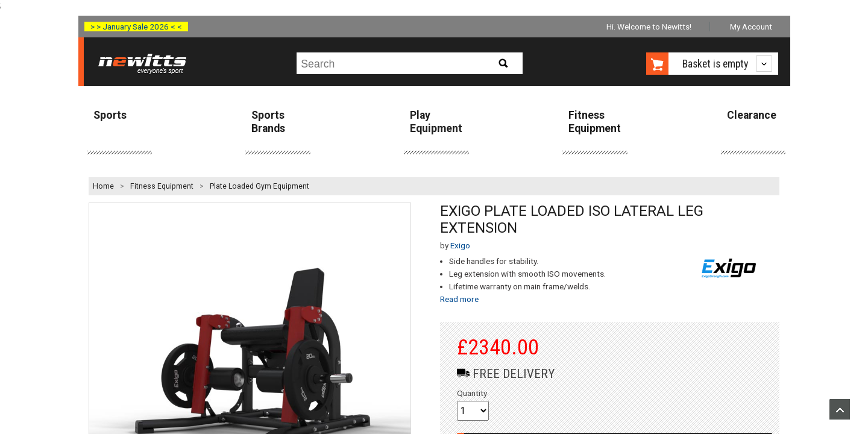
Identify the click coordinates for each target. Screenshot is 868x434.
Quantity (472, 393)
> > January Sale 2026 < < (136, 27)
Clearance (752, 115)
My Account (751, 27)
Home (103, 186)
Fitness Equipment (595, 121)
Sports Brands (268, 121)
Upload (840, 409)
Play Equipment (436, 121)
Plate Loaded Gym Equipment (259, 186)
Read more (459, 299)
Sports (110, 115)
